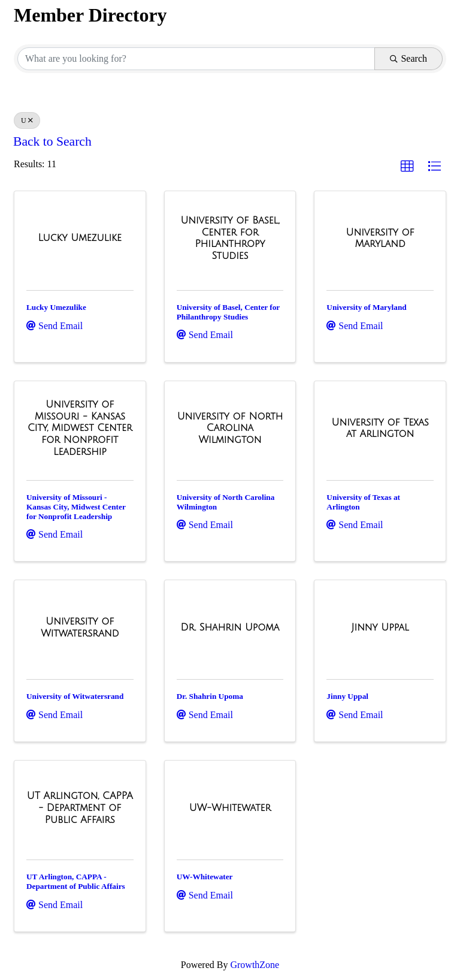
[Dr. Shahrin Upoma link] (230, 628)
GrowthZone (255, 965)
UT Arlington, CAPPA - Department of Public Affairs (76, 881)
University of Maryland (366, 307)
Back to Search (52, 141)
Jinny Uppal (347, 696)
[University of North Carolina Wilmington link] (230, 428)
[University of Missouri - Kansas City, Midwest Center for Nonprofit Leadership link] (80, 428)
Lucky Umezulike (56, 307)
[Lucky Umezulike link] (80, 238)
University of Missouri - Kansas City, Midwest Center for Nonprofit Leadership (76, 507)
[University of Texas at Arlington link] (380, 428)
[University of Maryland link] (380, 238)
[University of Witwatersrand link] (80, 627)
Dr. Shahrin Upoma (210, 696)
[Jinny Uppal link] (380, 628)
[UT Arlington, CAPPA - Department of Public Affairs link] (80, 808)
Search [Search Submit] (408, 58)
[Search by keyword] (196, 59)
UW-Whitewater (205, 877)
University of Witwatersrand (75, 696)
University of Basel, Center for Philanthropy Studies (228, 312)
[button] (407, 167)
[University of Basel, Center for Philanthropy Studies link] (230, 238)
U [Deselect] (27, 120)
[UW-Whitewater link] (230, 808)
